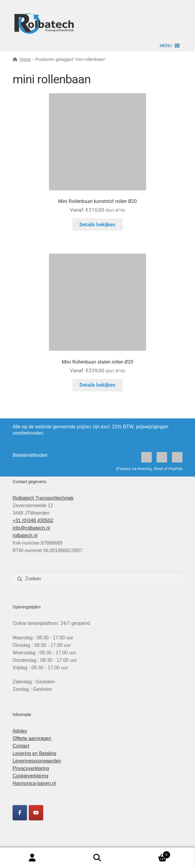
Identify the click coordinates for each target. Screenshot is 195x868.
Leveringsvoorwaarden (37, 761)
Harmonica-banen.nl (34, 783)
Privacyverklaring (31, 768)
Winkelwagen (150, 854)
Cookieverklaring (30, 776)
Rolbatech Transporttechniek (43, 498)
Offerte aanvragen (32, 738)
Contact (21, 746)
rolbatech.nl (25, 535)
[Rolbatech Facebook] (20, 813)
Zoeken (98, 858)
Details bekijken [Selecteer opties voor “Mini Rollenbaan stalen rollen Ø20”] (97, 385)
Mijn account (33, 858)
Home (25, 59)
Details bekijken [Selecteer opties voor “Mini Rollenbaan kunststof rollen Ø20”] (97, 224)
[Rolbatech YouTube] (36, 813)
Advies (20, 731)
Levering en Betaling (34, 753)
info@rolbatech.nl (31, 528)
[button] (166, 46)
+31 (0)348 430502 (33, 520)
